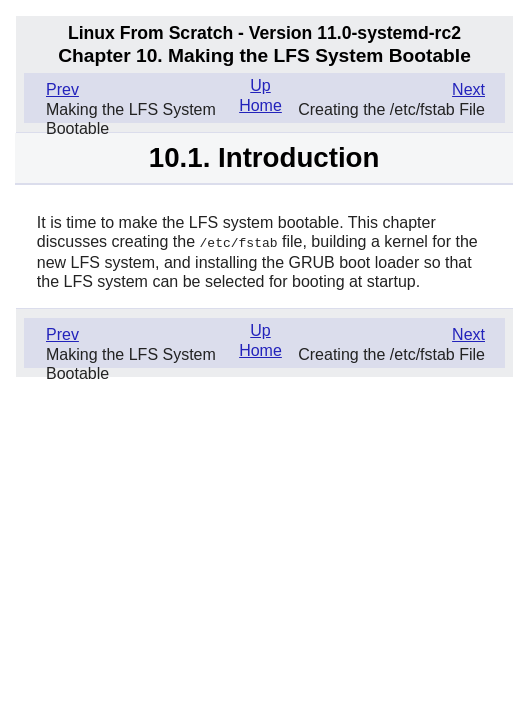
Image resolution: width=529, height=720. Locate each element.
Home (260, 105)
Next (468, 89)
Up (260, 85)
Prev (62, 89)
